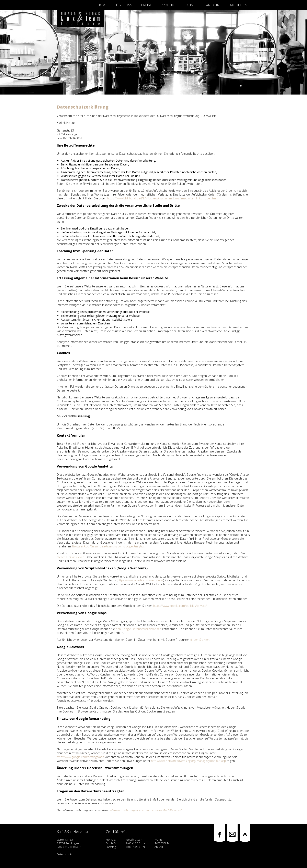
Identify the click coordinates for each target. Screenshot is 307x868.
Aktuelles (238, 5)
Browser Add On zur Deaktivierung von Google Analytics (109, 546)
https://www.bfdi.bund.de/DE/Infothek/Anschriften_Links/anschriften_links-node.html (162, 198)
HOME (158, 840)
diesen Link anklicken (71, 557)
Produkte (169, 5)
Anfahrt (213, 5)
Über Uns (124, 5)
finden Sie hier (199, 640)
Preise (146, 5)
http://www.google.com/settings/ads (80, 757)
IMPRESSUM (162, 843)
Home (102, 5)
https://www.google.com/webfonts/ (140, 580)
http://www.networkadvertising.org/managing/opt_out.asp (189, 761)
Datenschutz (65, 854)
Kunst (192, 5)
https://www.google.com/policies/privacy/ (180, 606)
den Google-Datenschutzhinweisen (138, 629)
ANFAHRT (160, 847)
